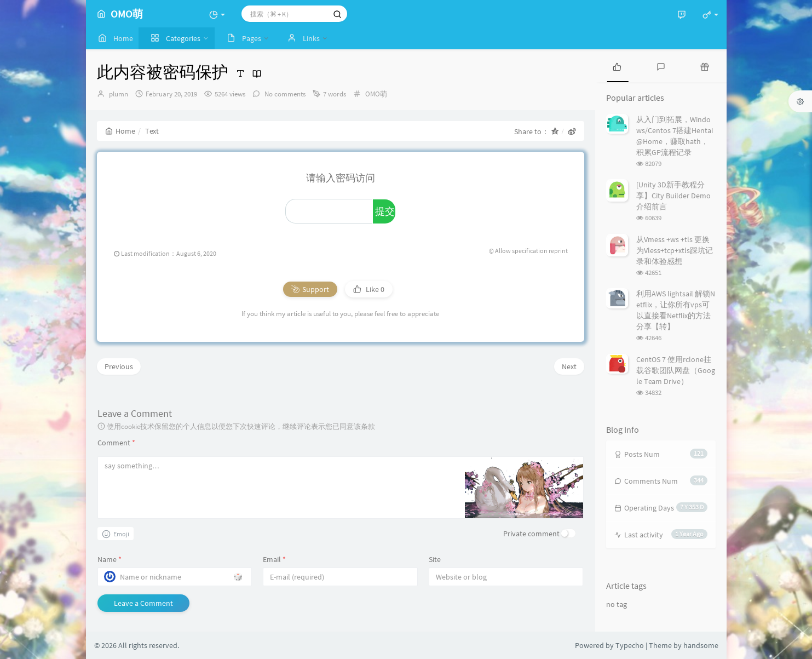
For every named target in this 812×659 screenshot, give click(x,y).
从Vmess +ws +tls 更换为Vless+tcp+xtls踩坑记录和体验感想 (675, 250)
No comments (284, 94)
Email (274, 559)
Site (435, 559)
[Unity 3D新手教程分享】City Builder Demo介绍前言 (673, 196)
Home (120, 131)
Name (110, 559)
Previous (119, 366)
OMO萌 (376, 94)
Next (569, 366)
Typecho (630, 645)
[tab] (617, 66)
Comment (116, 443)
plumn (119, 94)
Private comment (531, 534)
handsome (701, 645)
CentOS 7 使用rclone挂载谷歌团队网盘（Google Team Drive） (676, 370)
